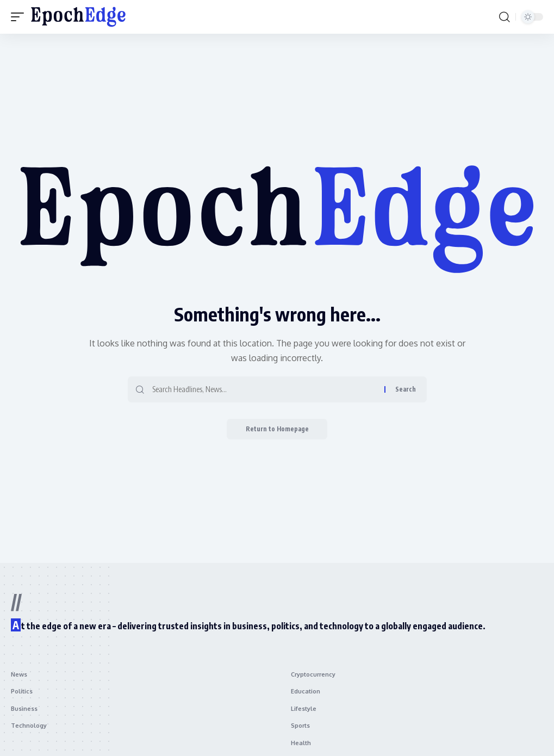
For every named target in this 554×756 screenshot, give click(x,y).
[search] (505, 17)
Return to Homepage (277, 429)
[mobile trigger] (20, 17)
